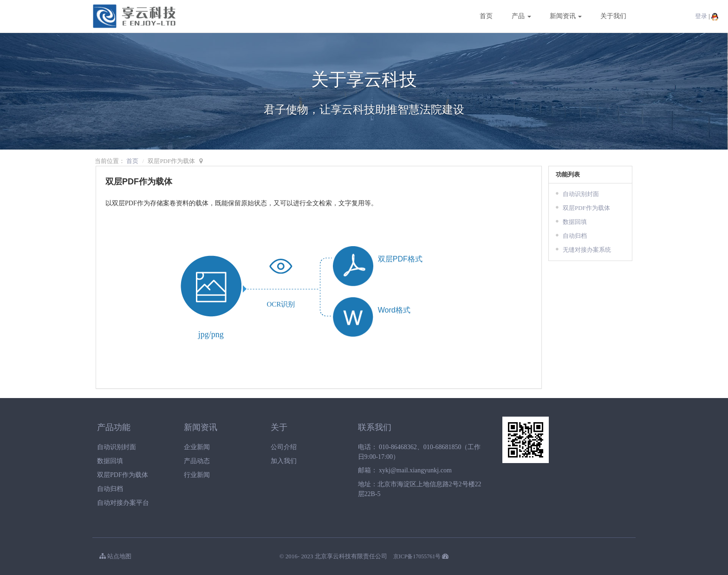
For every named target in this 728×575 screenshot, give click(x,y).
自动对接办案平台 (123, 503)
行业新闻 (197, 475)
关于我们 (613, 16)
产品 (521, 16)
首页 (486, 16)
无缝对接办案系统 (587, 250)
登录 (701, 16)
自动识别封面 (581, 194)
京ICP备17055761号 (417, 556)
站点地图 (115, 556)
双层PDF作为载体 (586, 208)
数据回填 (575, 222)
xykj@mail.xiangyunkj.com (415, 470)
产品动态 (197, 461)
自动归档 (575, 236)
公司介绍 (284, 447)
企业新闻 (197, 447)
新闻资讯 (566, 16)
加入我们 (284, 461)
